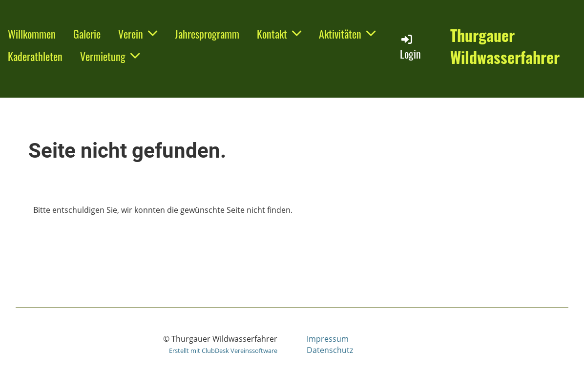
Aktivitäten (347, 34)
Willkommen (32, 34)
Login (410, 47)
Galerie (87, 34)
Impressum (328, 339)
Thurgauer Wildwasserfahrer (505, 46)
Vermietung (110, 56)
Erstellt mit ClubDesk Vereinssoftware (223, 351)
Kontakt (279, 34)
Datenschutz (330, 350)
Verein (138, 34)
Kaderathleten (35, 56)
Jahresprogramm (207, 34)
